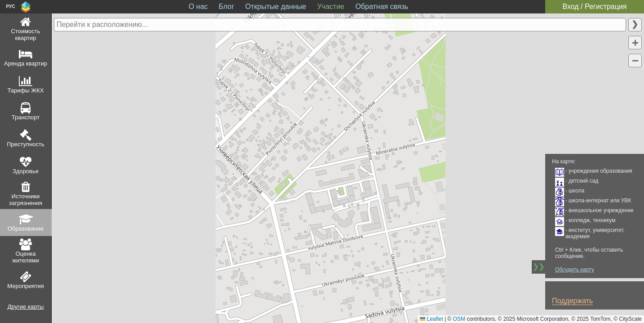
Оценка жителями (25, 257)
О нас (198, 7)
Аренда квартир (26, 63)
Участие (331, 7)
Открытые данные (276, 7)
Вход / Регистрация (594, 7)
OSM (459, 319)
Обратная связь (382, 7)
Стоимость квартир (25, 35)
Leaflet (431, 319)
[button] (635, 43)
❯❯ (538, 267)
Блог (227, 7)
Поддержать (572, 301)
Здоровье (26, 171)
